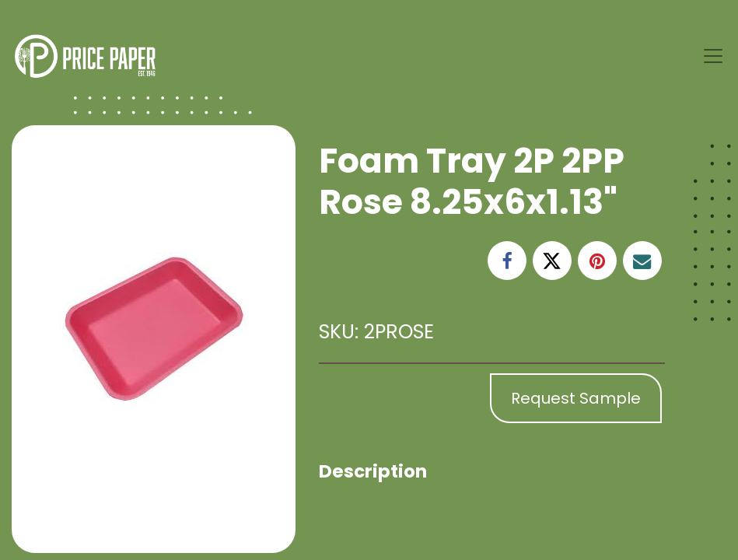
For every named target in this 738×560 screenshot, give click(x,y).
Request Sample (576, 398)
